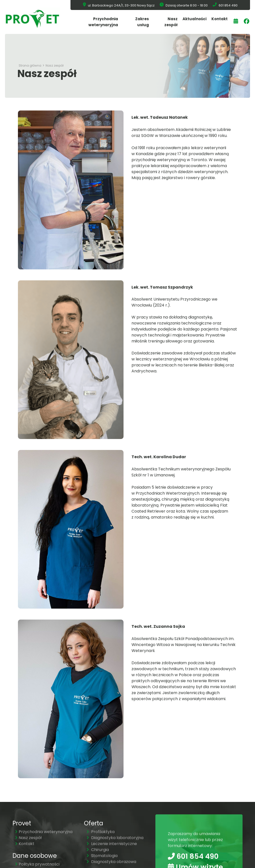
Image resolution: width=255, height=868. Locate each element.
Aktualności (194, 19)
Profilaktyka (100, 832)
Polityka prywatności (37, 864)
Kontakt (220, 19)
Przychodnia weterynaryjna (103, 22)
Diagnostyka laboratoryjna (115, 838)
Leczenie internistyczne (112, 844)
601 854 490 (193, 856)
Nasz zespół (171, 22)
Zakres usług (142, 22)
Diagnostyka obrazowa (111, 862)
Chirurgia (98, 850)
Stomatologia (102, 856)
